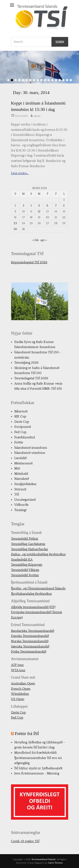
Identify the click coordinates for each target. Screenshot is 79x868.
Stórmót (20, 489)
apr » (44, 240)
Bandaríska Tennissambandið (33, 631)
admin (37, 116)
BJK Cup (20, 416)
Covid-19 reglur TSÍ (25, 841)
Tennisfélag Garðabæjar (28, 544)
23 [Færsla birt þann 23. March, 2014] (15, 223)
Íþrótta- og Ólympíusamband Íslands (38, 588)
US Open (18, 699)
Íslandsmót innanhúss (31, 448)
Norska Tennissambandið (30, 641)
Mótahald (21, 474)
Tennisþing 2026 (26, 363)
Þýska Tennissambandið (29, 652)
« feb (36, 240)
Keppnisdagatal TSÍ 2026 (29, 262)
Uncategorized (25, 500)
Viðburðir (22, 505)
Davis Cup (22, 422)
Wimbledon (20, 694)
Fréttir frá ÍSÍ (27, 733)
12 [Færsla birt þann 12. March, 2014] (39, 212)
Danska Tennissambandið (30, 636)
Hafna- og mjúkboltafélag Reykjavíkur (38, 554)
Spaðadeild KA (22, 560)
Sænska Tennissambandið (30, 646)
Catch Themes (55, 863)
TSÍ (17, 494)
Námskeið (22, 479)
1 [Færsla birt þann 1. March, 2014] (64, 200)
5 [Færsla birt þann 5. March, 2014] (39, 206)
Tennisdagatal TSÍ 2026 (31, 378)
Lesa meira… (20, 173)
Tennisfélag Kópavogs (27, 565)
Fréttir (19, 442)
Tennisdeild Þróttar (25, 575)
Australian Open (23, 683)
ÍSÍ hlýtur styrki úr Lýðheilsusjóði (38, 768)
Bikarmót (21, 411)
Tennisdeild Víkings (25, 570)
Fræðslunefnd (25, 437)
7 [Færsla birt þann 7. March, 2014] (56, 206)
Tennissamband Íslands (43, 859)
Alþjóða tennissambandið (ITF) (33, 607)
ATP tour (17, 665)
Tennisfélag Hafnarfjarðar (30, 549)
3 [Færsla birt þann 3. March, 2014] (23, 206)
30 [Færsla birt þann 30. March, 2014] (15, 229)
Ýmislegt (20, 510)
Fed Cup (20, 432)
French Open (21, 689)
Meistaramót (23, 463)
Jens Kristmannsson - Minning (37, 773)
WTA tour (18, 670)
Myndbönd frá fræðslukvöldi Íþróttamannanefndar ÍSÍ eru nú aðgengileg (38, 758)
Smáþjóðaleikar (26, 484)
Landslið (20, 458)
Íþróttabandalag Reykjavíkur (32, 594)
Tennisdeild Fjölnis (25, 539)
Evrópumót (23, 427)
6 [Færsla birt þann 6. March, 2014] (47, 206)
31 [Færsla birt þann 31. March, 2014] (23, 229)
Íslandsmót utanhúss (30, 453)
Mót (17, 468)
